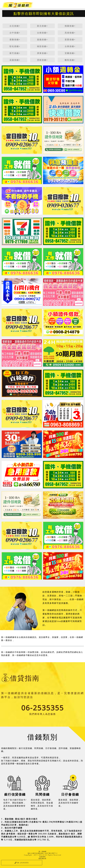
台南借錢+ (42, 33)
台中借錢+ (15, 33)
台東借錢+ (70, 46)
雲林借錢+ (42, 60)
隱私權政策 (42, 858)
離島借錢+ (70, 60)
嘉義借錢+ (42, 39)
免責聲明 (42, 857)
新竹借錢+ (15, 53)
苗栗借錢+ (70, 39)
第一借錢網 (42, 851)
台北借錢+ (15, 26)
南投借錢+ (42, 46)
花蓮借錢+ (15, 60)
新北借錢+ (42, 26)
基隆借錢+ (15, 39)
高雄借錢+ (70, 33)
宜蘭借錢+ (70, 53)
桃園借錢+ (70, 26)
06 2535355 (22, 863)
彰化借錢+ (15, 46)
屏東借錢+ (42, 53)
